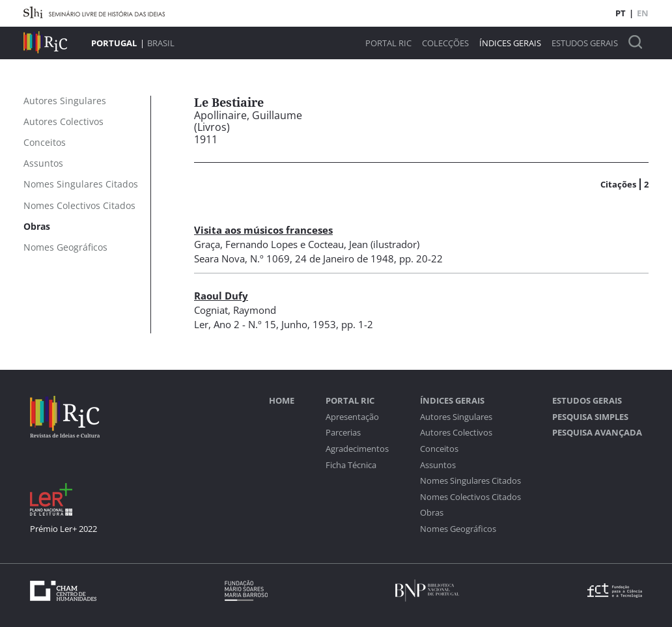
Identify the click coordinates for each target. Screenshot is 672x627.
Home (282, 401)
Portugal (114, 43)
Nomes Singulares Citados (470, 481)
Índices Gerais (510, 43)
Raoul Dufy (221, 296)
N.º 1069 (270, 258)
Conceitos (439, 449)
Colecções (445, 43)
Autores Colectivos (456, 433)
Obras (432, 513)
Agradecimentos (357, 449)
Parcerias (343, 433)
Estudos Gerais (585, 43)
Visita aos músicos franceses (263, 230)
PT (621, 13)
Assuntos (438, 465)
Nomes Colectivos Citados (470, 497)
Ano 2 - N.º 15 (245, 324)
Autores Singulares (456, 417)
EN (643, 13)
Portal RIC (388, 43)
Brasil (161, 43)
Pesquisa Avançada (597, 433)
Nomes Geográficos (458, 529)
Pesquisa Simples (590, 417)
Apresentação (352, 417)
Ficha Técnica (351, 465)
